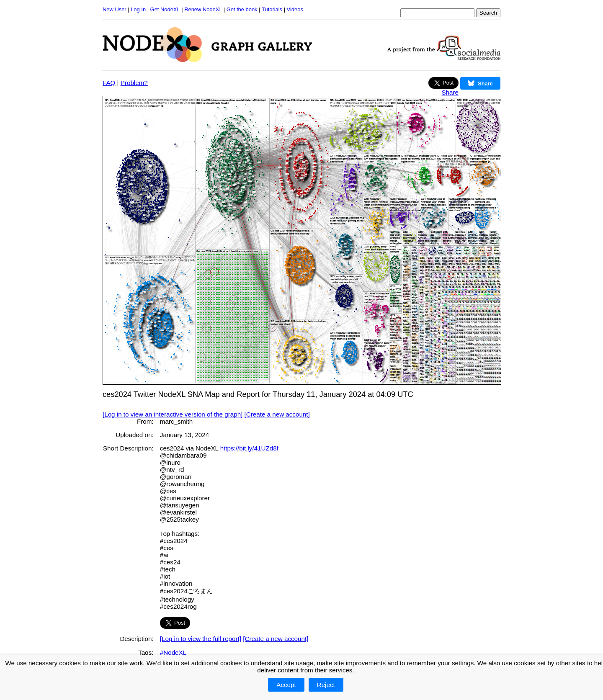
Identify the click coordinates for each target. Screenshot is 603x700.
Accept (286, 685)
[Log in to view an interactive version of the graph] (173, 414)
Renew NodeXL (203, 9)
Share (450, 92)
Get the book (242, 9)
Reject (326, 685)
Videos (295, 9)
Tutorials (272, 9)
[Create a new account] (277, 414)
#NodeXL (173, 652)
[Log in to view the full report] (201, 639)
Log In (138, 9)
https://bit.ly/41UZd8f (249, 448)
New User (115, 9)
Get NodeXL (165, 9)
